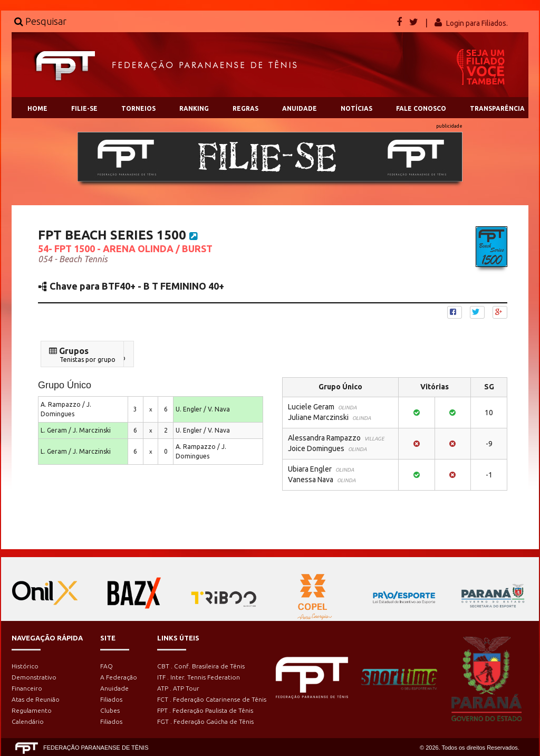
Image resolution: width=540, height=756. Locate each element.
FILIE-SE (84, 108)
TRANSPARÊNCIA (497, 108)
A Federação (119, 677)
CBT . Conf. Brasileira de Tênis (201, 666)
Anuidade (114, 688)
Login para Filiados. (477, 23)
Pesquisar (40, 21)
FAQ (107, 666)
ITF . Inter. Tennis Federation (199, 677)
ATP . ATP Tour (178, 688)
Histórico (25, 666)
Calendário (28, 721)
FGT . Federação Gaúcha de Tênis (205, 721)
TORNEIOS (138, 108)
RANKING (194, 108)
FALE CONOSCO (421, 108)
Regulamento (32, 710)
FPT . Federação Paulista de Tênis (205, 710)
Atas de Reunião (36, 699)
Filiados (111, 699)
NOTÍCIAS (356, 108)
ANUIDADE (300, 108)
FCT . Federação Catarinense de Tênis (212, 699)
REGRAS (245, 108)
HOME (37, 108)
